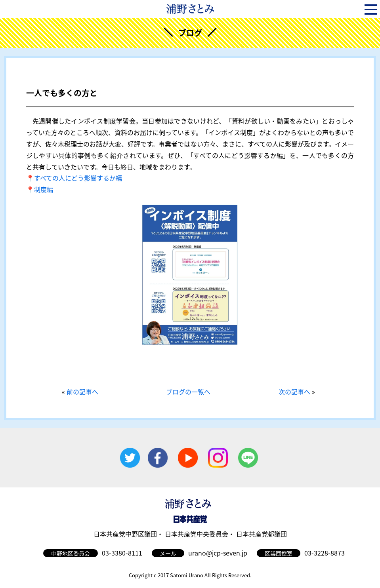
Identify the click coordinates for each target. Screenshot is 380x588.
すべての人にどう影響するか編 (78, 178)
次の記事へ (294, 392)
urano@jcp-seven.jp (218, 553)
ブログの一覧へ (188, 392)
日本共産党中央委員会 (197, 534)
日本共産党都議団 (262, 534)
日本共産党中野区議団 (125, 534)
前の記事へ (82, 392)
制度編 (44, 189)
